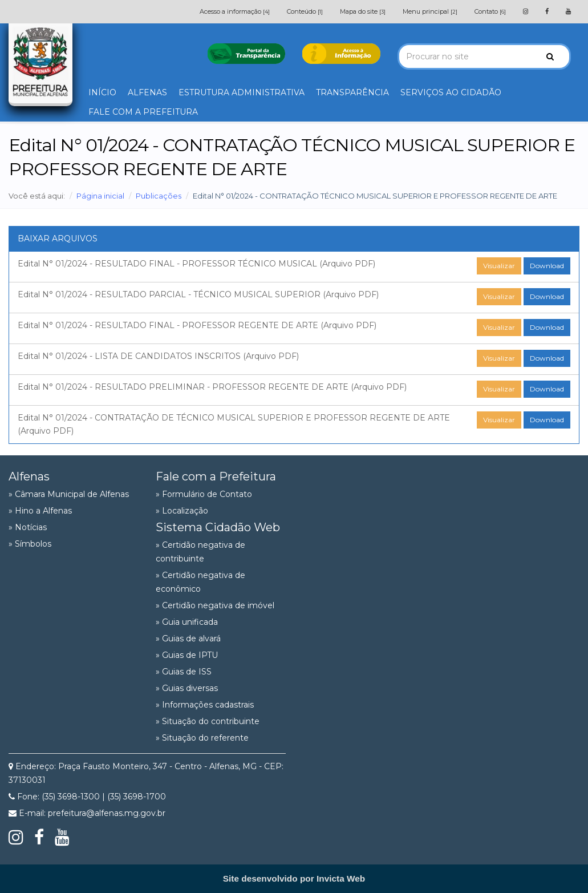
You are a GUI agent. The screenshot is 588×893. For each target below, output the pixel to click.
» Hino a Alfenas (40, 511)
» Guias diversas (187, 688)
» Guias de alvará (188, 639)
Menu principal (430, 11)
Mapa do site (363, 11)
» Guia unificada (187, 622)
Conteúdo (305, 11)
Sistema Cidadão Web (218, 527)
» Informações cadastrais (205, 705)
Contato (490, 11)
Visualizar (499, 266)
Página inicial (100, 196)
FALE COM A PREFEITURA (143, 112)
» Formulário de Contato (204, 494)
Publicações (159, 196)
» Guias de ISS (184, 672)
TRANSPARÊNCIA (352, 92)
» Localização (182, 511)
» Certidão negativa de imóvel (215, 605)
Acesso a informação (235, 11)
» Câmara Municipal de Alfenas (69, 494)
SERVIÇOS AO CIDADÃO (451, 92)
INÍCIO (102, 92)
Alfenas (29, 476)
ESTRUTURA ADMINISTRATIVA (242, 92)
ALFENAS (147, 92)
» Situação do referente (202, 738)
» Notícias (28, 527)
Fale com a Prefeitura (216, 476)
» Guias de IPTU (187, 655)
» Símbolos (30, 544)
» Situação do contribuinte (208, 721)
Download (547, 266)
